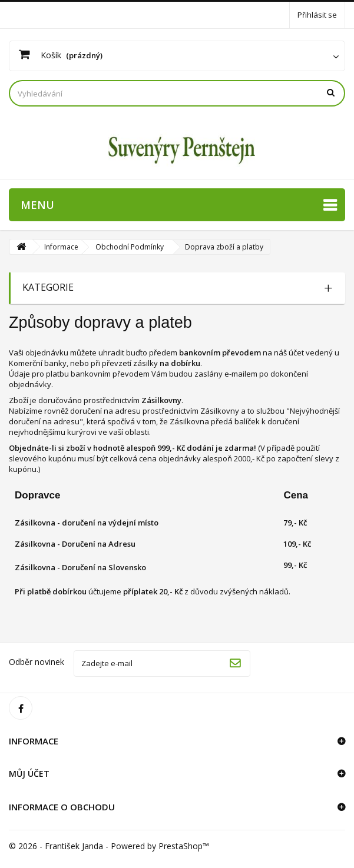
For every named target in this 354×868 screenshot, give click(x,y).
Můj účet (29, 774)
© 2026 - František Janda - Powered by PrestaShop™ (109, 846)
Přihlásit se (317, 15)
